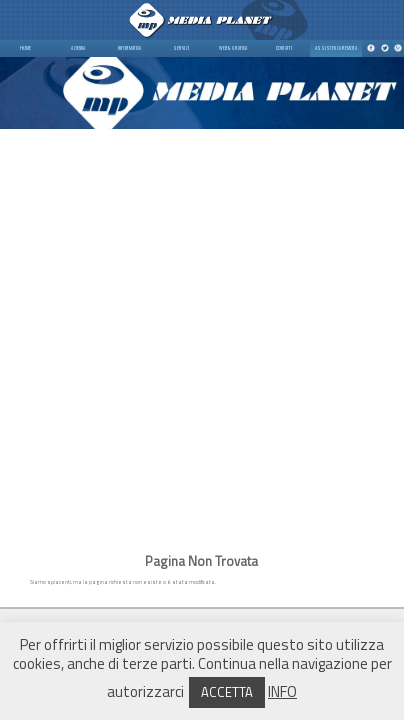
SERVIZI (181, 47)
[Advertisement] (202, 331)
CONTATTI (284, 47)
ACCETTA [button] (227, 692)
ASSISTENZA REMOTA (336, 47)
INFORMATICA (129, 47)
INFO (282, 691)
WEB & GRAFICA (233, 47)
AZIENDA (78, 47)
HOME (25, 47)
